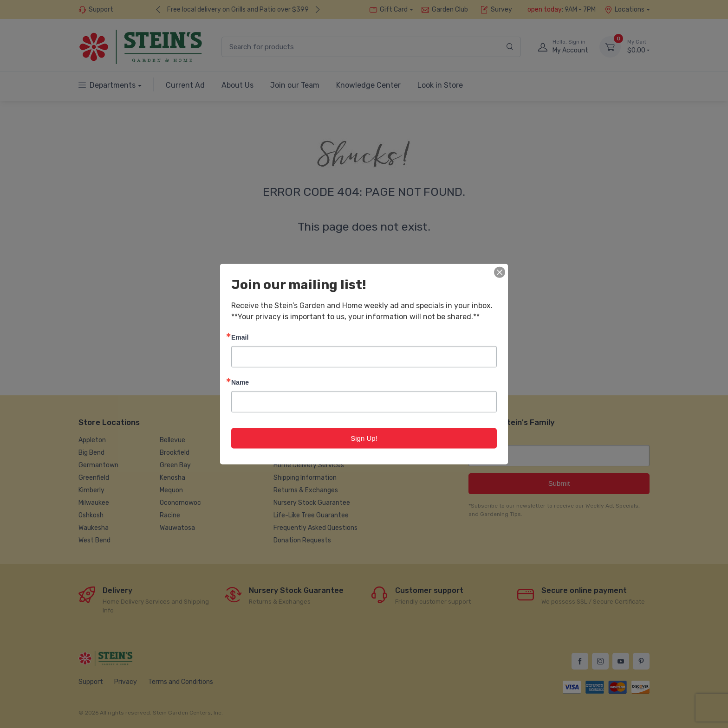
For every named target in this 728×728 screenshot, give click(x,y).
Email (240, 337)
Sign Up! (364, 438)
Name (240, 382)
